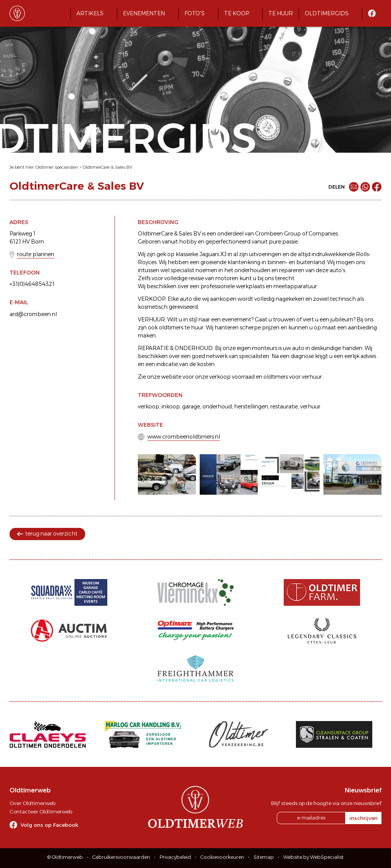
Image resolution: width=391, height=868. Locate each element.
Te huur (281, 13)
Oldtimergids (327, 13)
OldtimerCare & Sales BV (107, 167)
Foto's (195, 13)
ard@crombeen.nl (33, 314)
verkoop (149, 407)
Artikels (90, 13)
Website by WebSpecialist (313, 857)
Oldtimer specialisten (57, 167)
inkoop (171, 407)
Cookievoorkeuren (222, 857)
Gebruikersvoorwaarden (121, 857)
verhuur (310, 407)
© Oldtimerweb (65, 857)
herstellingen (251, 407)
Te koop (237, 13)
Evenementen (144, 13)
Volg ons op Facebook (49, 825)
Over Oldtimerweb (32, 803)
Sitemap (264, 857)
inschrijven (364, 818)
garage (191, 407)
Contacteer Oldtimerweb (41, 812)
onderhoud (217, 407)
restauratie (284, 407)
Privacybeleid (175, 857)
